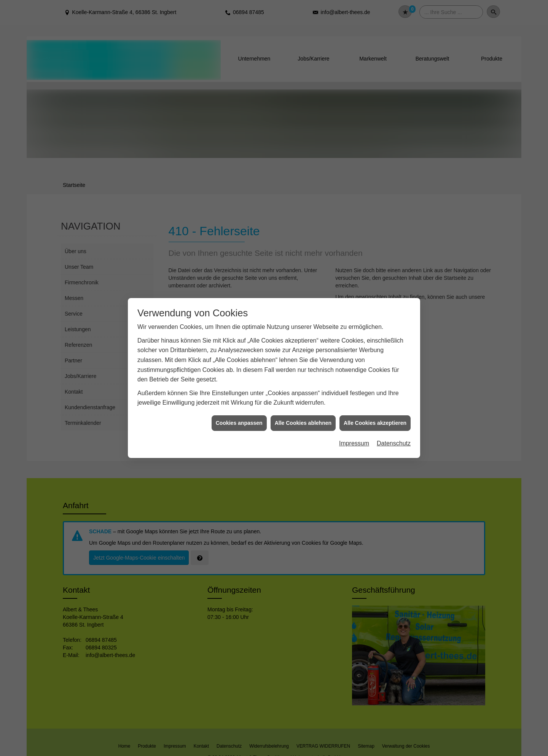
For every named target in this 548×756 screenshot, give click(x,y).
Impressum (354, 443)
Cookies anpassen (239, 423)
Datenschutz (394, 443)
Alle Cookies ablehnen (303, 423)
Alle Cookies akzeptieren (375, 423)
